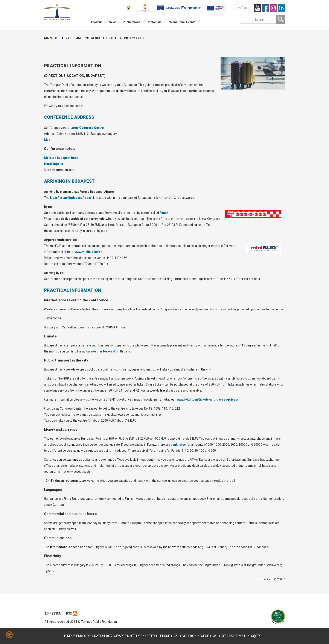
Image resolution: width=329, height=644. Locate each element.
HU (239, 8)
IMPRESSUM (53, 614)
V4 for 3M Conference (83, 38)
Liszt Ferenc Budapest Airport (71, 198)
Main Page (52, 38)
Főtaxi (164, 213)
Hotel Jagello (54, 164)
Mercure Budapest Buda (61, 158)
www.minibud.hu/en (88, 252)
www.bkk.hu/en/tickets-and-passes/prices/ (207, 399)
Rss (72, 614)
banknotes (178, 445)
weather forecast (103, 351)
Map (47, 140)
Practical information (125, 38)
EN (245, 8)
